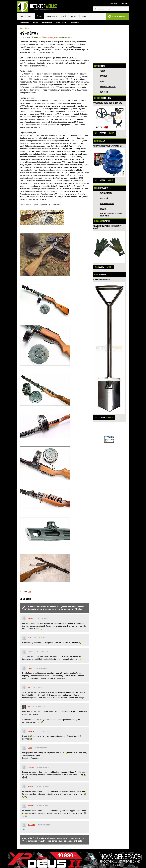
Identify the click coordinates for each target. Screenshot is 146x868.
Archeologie (75, 22)
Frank (30, 668)
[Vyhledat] (126, 9)
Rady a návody (52, 16)
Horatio (30, 618)
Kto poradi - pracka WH (108, 87)
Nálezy (30, 16)
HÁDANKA (103, 209)
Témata (35, 22)
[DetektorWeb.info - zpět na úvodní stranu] (39, 7)
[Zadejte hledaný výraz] (111, 9)
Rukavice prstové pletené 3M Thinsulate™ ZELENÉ (107, 227)
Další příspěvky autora (51, 38)
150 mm (103, 71)
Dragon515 (31, 825)
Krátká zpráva (24, 22)
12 (71, 38)
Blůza (102, 81)
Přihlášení (113, 3)
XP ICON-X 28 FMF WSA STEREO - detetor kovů (107, 103)
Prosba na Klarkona (107, 204)
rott (29, 707)
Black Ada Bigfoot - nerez (102, 280)
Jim (29, 687)
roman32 (31, 767)
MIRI (39, 38)
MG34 (30, 748)
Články (40, 16)
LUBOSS (31, 651)
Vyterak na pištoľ (106, 193)
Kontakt (74, 16)
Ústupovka (104, 76)
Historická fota (47, 22)
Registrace (125, 3)
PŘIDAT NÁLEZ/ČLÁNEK (117, 17)
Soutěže (64, 16)
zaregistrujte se (59, 609)
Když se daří (104, 92)
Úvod (21, 16)
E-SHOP (84, 16)
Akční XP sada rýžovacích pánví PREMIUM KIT (107, 146)
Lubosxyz (31, 731)
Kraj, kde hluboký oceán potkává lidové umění (111, 215)
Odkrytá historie (61, 22)
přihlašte (78, 609)
